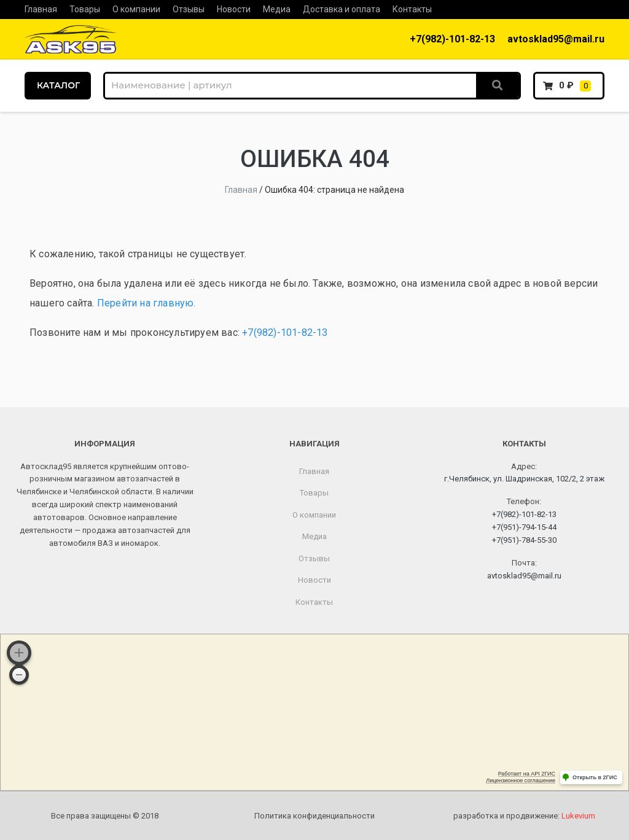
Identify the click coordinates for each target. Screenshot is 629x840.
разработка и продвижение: (524, 816)
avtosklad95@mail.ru (556, 39)
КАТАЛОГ (58, 85)
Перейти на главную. (147, 303)
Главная (41, 9)
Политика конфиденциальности (314, 816)
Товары (85, 9)
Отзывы (189, 9)
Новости (234, 9)
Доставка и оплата (342, 9)
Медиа (277, 9)
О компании (136, 9)
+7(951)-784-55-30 (524, 540)
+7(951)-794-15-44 (524, 527)
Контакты (412, 9)
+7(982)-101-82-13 (452, 39)
